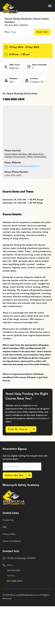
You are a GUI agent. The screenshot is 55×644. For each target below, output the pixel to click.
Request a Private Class (27, 64)
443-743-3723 (13, 608)
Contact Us (8, 558)
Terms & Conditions (12, 579)
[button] (50, 6)
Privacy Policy (9, 572)
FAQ (5, 565)
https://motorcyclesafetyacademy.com (22, 204)
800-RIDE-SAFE (15, 619)
